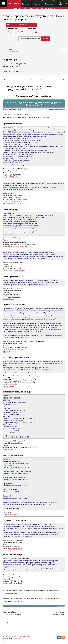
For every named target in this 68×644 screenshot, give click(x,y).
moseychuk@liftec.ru (15, 549)
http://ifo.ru (6, 352)
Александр (13, 52)
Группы (39, 3)
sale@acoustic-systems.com (17, 246)
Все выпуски (37, 79)
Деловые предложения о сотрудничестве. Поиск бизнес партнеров (33, 18)
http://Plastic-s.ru (8, 299)
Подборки (49, 3)
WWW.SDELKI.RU (10, 593)
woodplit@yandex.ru (15, 583)
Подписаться (21, 25)
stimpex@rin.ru (13, 384)
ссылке (47, 598)
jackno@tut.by (13, 514)
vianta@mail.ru (13, 449)
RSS (35, 32)
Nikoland (17, 638)
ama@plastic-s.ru (14, 297)
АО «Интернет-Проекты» (21, 636)
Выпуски (27, 3)
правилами (18, 601)
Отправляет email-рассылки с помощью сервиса (34, 8)
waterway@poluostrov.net (17, 271)
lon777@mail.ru (13, 177)
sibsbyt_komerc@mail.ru (16, 201)
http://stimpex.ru (8, 386)
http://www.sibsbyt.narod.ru (12, 203)
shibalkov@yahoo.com (16, 350)
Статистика (10, 60)
